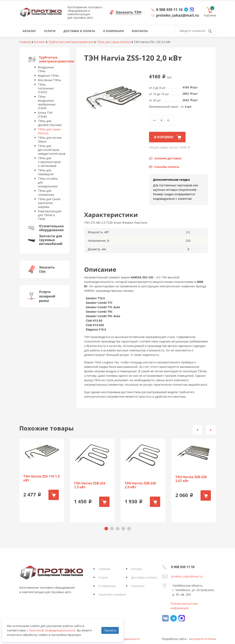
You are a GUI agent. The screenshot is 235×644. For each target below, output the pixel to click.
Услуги (103, 577)
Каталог (137, 569)
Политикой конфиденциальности (52, 630)
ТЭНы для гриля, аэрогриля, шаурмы (49, 203)
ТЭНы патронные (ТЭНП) (46, 88)
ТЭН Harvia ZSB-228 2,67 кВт (191, 479)
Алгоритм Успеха (202, 639)
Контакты (138, 586)
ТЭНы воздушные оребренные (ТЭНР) (47, 102)
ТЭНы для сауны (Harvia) (49, 131)
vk (165, 618)
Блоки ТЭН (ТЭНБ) (45, 115)
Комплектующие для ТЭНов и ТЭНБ (50, 215)
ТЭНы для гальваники (46, 193)
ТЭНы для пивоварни (46, 172)
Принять (110, 630)
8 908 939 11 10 (169, 10)
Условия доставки (168, 158)
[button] (198, 430)
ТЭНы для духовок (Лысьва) (50, 123)
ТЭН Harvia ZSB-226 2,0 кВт (140, 485)
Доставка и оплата (144, 577)
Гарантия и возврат (112, 594)
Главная (104, 569)
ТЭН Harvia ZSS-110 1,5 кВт (41, 478)
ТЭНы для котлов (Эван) (50, 140)
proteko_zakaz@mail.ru (187, 576)
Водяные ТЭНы (48, 76)
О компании (107, 586)
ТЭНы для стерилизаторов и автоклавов (49, 162)
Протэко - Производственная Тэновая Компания (41, 12)
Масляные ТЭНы (49, 80)
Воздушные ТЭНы (46, 69)
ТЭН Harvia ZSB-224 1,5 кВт (90, 485)
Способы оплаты (167, 167)
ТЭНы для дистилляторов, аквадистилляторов (50, 150)
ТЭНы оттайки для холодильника (48, 182)
